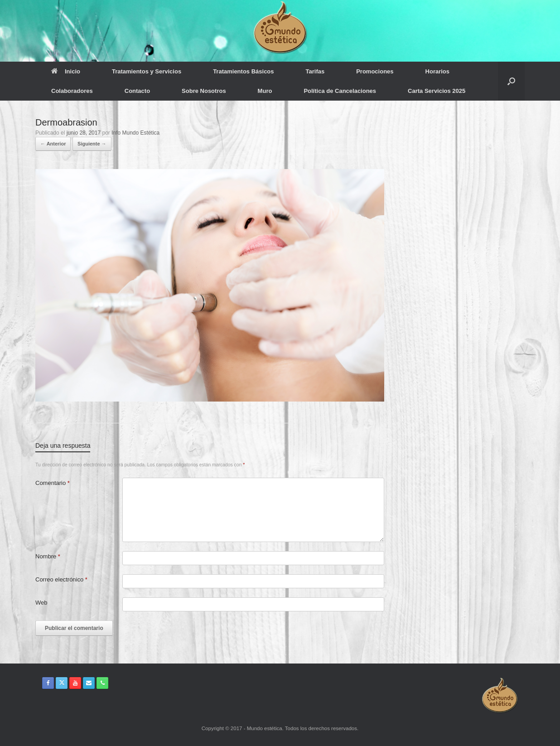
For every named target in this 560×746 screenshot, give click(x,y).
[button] (511, 81)
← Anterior (53, 144)
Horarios (437, 71)
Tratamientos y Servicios (147, 71)
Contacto (137, 91)
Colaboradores (72, 91)
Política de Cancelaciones (340, 91)
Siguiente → (92, 144)
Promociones (375, 71)
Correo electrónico (61, 579)
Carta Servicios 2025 (437, 91)
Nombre (48, 556)
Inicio (66, 71)
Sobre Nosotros (204, 91)
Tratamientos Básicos (243, 71)
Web (41, 603)
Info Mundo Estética (135, 133)
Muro (265, 91)
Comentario (53, 483)
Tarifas (315, 71)
